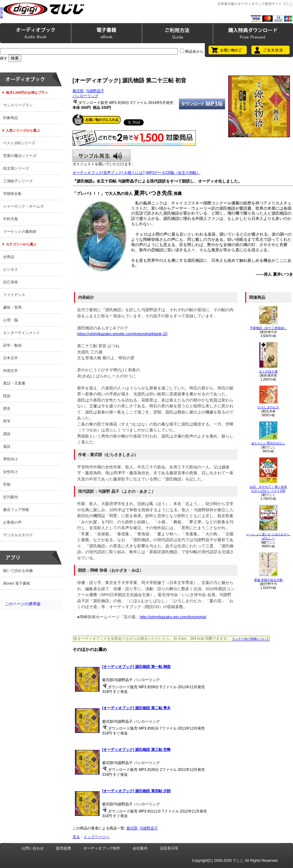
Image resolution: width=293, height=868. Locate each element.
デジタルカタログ (18, 535)
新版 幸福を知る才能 (268, 580)
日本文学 (10, 358)
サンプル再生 (101, 156)
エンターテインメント (22, 333)
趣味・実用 (12, 307)
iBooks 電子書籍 (17, 583)
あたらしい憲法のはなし (268, 443)
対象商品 (10, 118)
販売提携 (64, 848)
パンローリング (85, 96)
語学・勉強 (12, 345)
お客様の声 (12, 522)
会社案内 (140, 848)
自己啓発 (10, 282)
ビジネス (10, 269)
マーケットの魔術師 (20, 232)
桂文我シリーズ (16, 168)
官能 (7, 484)
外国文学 (10, 371)
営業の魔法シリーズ (20, 156)
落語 (7, 446)
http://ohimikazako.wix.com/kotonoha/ (173, 617)
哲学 (7, 421)
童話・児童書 (14, 383)
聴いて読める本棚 (18, 571)
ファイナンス (14, 295)
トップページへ (97, 837)
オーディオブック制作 (102, 848)
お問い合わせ (33, 848)
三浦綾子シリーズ (18, 181)
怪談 (7, 396)
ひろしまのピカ (268, 407)
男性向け (10, 459)
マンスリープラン (18, 105)
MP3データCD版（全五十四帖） (173, 173)
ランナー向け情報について (250, 639)
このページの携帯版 (23, 604)
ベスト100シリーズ (19, 143)
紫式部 (78, 91)
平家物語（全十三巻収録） (268, 328)
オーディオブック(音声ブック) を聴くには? (109, 173)
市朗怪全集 (12, 194)
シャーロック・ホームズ (23, 206)
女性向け (10, 472)
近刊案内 (10, 497)
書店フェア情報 (16, 510)
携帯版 (2, 12)
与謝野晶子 (95, 91)
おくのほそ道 (268, 371)
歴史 (7, 409)
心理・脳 (10, 320)
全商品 (9, 257)
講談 (7, 434)
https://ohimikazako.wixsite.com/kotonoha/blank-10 (122, 334)
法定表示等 (169, 848)
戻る (76, 837)
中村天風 (10, 219)
